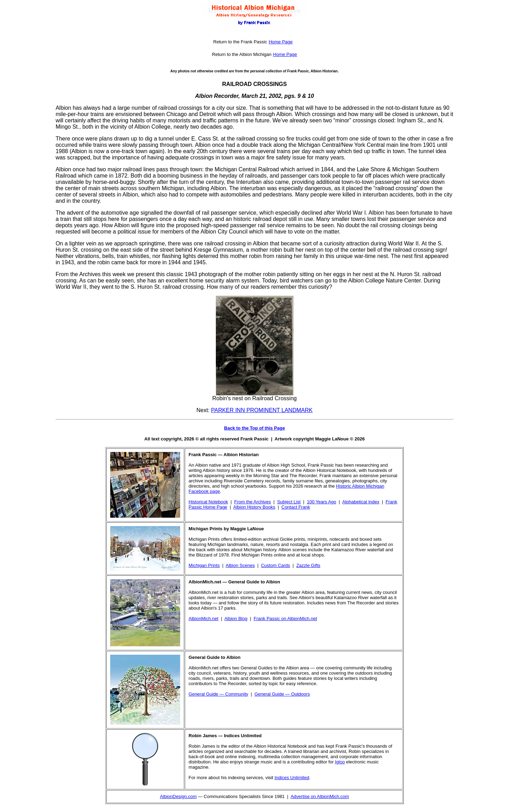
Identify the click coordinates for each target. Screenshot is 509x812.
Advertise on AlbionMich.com (320, 796)
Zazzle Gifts (308, 565)
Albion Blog (236, 619)
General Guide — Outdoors (282, 694)
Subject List (289, 502)
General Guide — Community (218, 694)
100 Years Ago (321, 502)
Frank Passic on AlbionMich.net (285, 619)
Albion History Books (254, 507)
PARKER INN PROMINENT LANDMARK (262, 410)
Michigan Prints (204, 565)
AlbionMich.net (203, 619)
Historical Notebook (208, 502)
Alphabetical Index (361, 502)
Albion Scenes (240, 565)
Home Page (281, 42)
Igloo (340, 762)
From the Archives (253, 502)
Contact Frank (296, 507)
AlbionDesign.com (178, 796)
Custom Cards (275, 565)
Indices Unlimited (292, 778)
